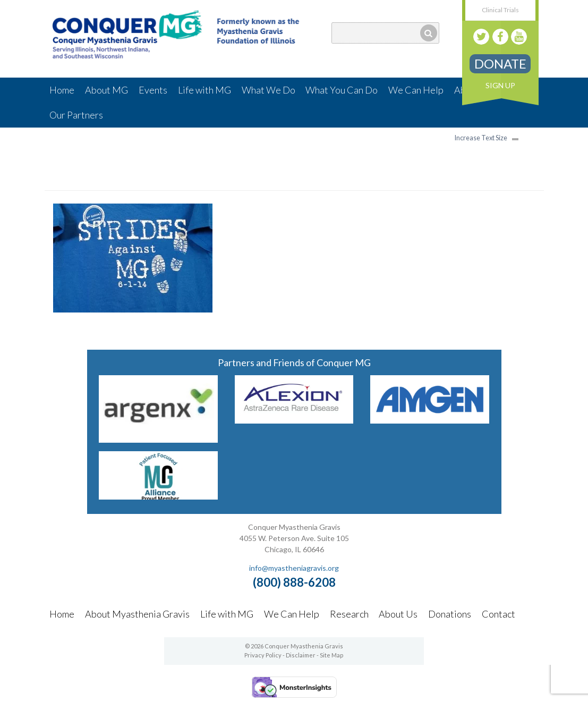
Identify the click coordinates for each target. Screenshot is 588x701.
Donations (450, 614)
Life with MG (204, 90)
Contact (498, 614)
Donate (500, 64)
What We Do (269, 90)
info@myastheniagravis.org (294, 568)
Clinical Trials (500, 10)
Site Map (331, 655)
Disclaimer (301, 655)
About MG (106, 90)
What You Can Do (342, 90)
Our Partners (76, 115)
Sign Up (500, 85)
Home (62, 90)
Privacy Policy (263, 655)
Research (349, 614)
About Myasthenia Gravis (137, 614)
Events (153, 90)
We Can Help (416, 90)
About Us (398, 614)
